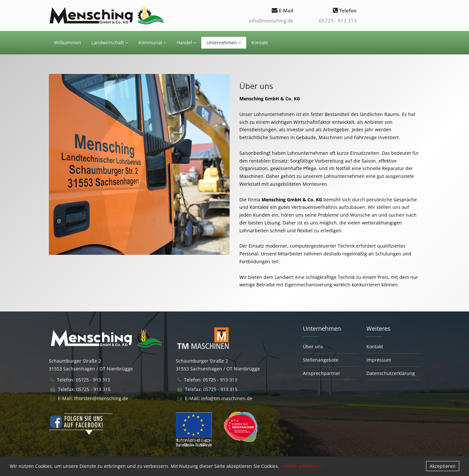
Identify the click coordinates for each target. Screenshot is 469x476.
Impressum (379, 360)
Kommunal (152, 43)
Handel (186, 43)
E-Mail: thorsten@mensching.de (93, 398)
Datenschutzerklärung (391, 373)
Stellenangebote (321, 360)
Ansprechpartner (322, 373)
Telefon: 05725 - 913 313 (84, 380)
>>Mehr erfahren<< (302, 466)
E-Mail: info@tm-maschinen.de (219, 398)
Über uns (313, 346)
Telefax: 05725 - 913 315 (84, 389)
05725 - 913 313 (338, 21)
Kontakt (260, 43)
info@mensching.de (271, 21)
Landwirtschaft (110, 43)
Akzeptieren (443, 466)
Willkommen (68, 43)
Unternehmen (224, 43)
